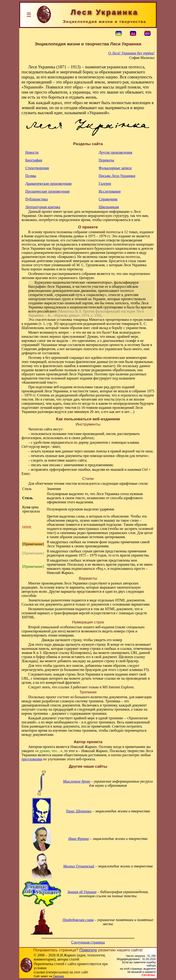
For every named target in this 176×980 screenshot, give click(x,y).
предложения (32, 759)
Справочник (108, 199)
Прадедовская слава (78, 920)
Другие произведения (115, 152)
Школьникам (109, 207)
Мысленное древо (77, 781)
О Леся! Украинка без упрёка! (131, 53)
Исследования (110, 191)
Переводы (107, 160)
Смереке (59, 976)
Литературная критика (43, 207)
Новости (32, 152)
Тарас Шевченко (79, 811)
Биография (34, 160)
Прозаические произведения (47, 191)
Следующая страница (88, 942)
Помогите (88, 950)
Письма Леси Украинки (117, 176)
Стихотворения (37, 168)
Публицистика (36, 199)
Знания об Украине (82, 892)
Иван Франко (79, 839)
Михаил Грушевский (79, 866)
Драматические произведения (48, 184)
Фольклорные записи (115, 168)
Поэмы (31, 176)
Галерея (105, 184)
